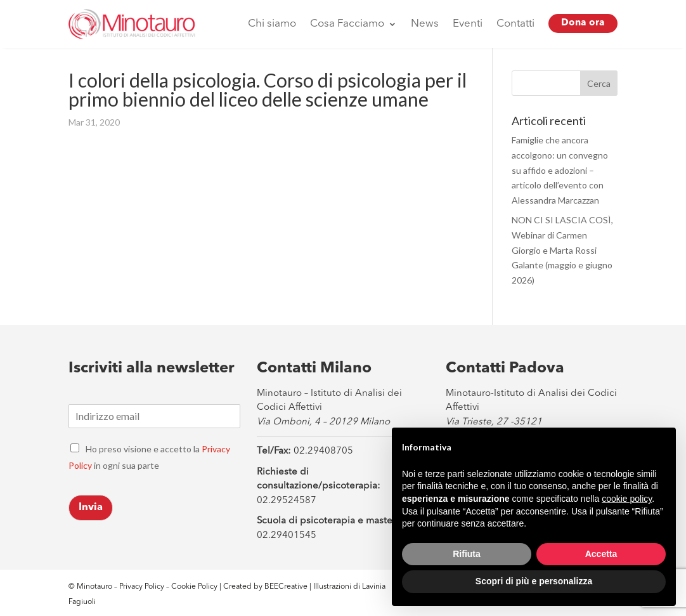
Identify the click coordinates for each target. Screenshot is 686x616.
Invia (91, 508)
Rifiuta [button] (467, 554)
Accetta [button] (601, 554)
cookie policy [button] (627, 499)
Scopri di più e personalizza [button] (534, 581)
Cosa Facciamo (347, 24)
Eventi (468, 24)
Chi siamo (272, 24)
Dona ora (583, 23)
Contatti (515, 24)
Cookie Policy (195, 587)
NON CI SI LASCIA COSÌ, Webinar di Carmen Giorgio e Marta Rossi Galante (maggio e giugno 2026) (562, 250)
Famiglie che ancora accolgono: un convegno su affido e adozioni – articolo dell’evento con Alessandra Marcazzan (560, 170)
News (425, 24)
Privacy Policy (142, 587)
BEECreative (285, 587)
